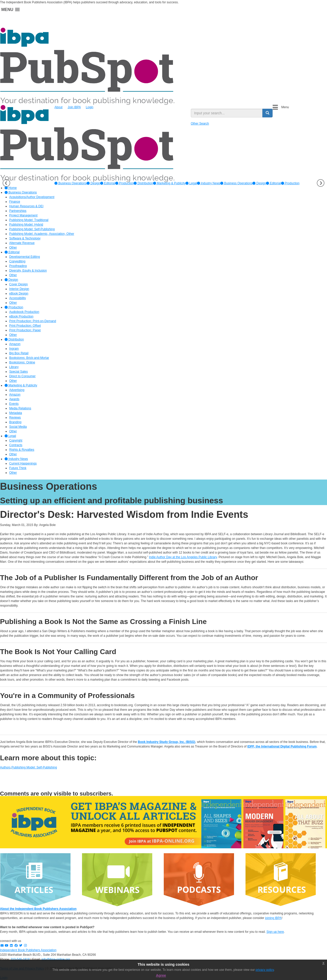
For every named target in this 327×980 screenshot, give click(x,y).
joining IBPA (273, 918)
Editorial (108, 183)
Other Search (200, 124)
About (58, 107)
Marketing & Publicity (169, 183)
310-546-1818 (20, 959)
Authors (5, 767)
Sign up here (275, 932)
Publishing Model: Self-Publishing (34, 767)
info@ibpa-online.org (56, 959)
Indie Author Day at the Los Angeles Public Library (183, 557)
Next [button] (321, 183)
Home (11, 188)
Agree (161, 975)
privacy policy (265, 970)
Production (125, 183)
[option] (71, 183)
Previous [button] (6, 183)
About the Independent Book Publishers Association (38, 909)
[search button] (267, 113)
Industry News (209, 183)
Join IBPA (74, 107)
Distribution (143, 183)
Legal (191, 183)
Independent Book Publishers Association (28, 950)
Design (93, 183)
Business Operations (71, 183)
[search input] (227, 113)
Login (90, 107)
